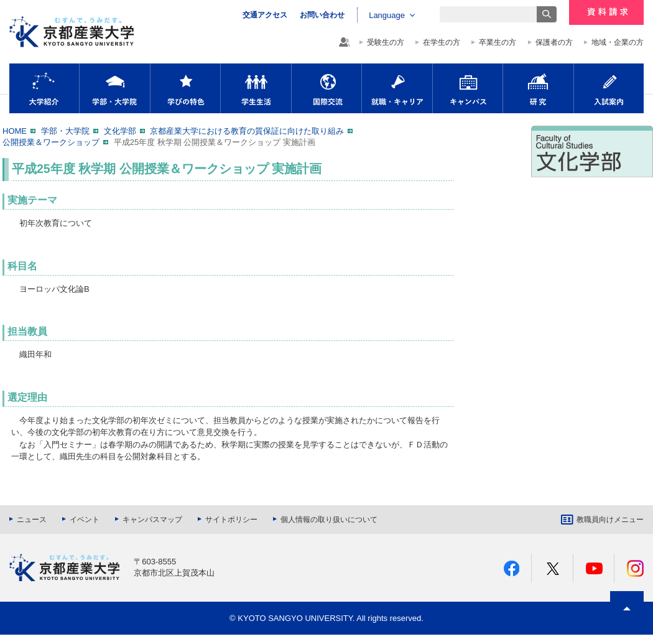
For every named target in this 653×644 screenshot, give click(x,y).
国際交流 (327, 88)
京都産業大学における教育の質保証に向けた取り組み (247, 131)
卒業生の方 (498, 42)
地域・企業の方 (618, 42)
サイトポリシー (231, 520)
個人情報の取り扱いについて (329, 520)
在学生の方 (442, 42)
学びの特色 (185, 88)
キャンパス (468, 88)
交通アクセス (265, 15)
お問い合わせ (322, 15)
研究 (538, 88)
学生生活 (256, 88)
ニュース (32, 520)
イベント (85, 520)
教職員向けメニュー (610, 520)
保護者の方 (554, 42)
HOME (15, 131)
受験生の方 (386, 42)
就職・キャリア (397, 88)
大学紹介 (44, 88)
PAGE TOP (627, 631)
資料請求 (606, 12)
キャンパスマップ (152, 520)
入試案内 (609, 88)
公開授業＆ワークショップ (51, 142)
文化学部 (120, 131)
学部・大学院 (115, 88)
